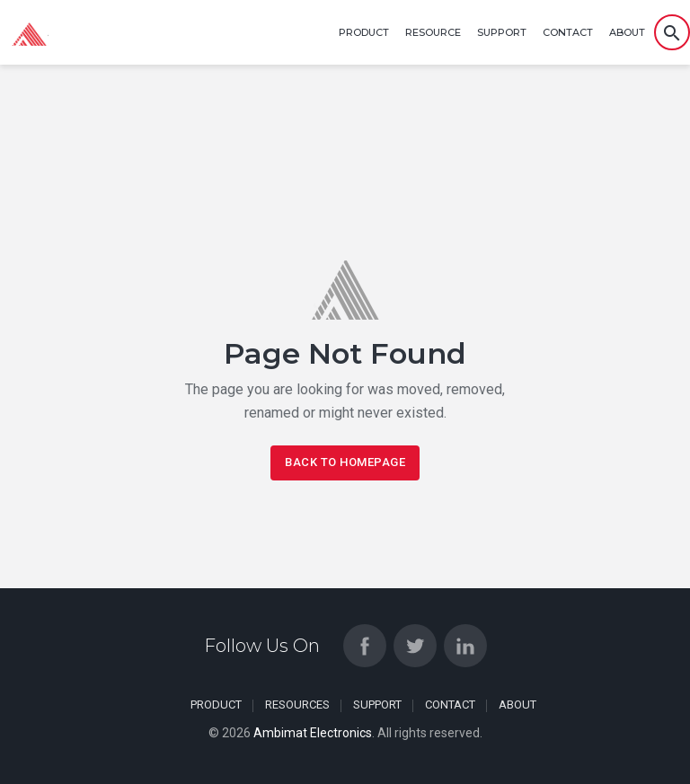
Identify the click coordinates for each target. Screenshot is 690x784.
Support (502, 32)
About (627, 32)
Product (364, 32)
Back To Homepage (345, 462)
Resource (433, 32)
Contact (568, 32)
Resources (297, 705)
